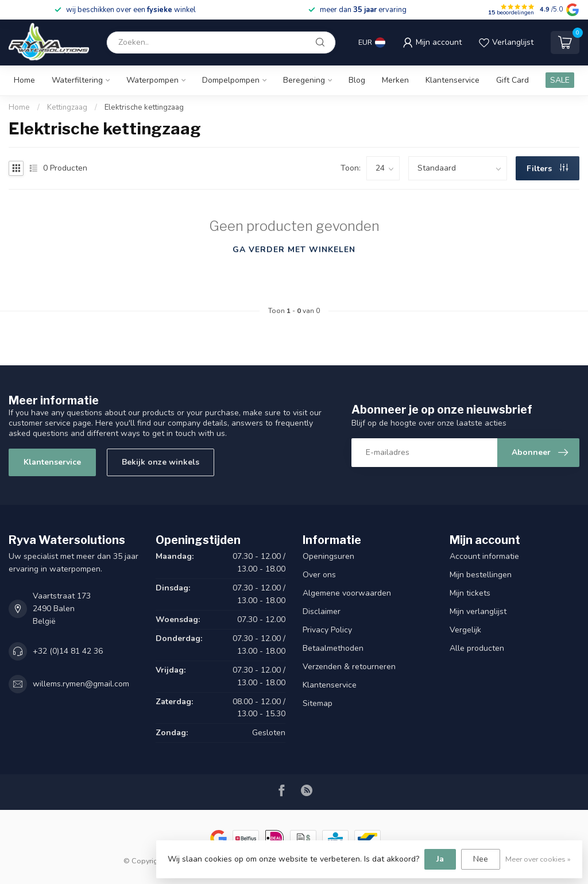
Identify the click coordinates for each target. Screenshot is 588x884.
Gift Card (512, 80)
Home (24, 80)
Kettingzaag (67, 107)
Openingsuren (328, 556)
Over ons (319, 575)
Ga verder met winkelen (294, 250)
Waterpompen (152, 80)
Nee (481, 859)
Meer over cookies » (538, 859)
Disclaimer (322, 611)
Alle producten (477, 648)
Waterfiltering (77, 80)
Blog (357, 80)
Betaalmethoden (333, 648)
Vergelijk (465, 630)
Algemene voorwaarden (347, 593)
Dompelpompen (231, 80)
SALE (560, 80)
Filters (547, 169)
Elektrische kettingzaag (144, 107)
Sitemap (318, 703)
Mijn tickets (470, 593)
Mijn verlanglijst (478, 611)
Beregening (304, 80)
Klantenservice (452, 80)
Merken (395, 80)
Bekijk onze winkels (160, 462)
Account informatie (484, 556)
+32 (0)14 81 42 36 (68, 651)
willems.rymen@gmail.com (81, 684)
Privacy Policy (327, 630)
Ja (440, 859)
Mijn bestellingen (481, 575)
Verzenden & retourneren (349, 667)
